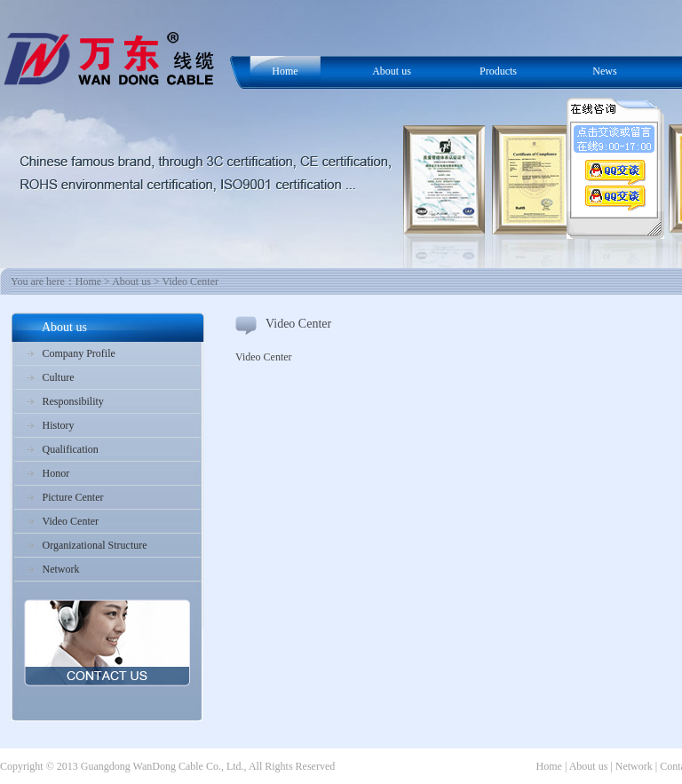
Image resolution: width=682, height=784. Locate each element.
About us (392, 71)
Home (285, 71)
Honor (56, 473)
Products (498, 71)
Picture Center (73, 497)
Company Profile (79, 353)
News (604, 71)
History (59, 425)
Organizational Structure (95, 545)
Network (61, 569)
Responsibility (73, 401)
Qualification (71, 449)
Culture (59, 377)
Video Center (71, 521)
